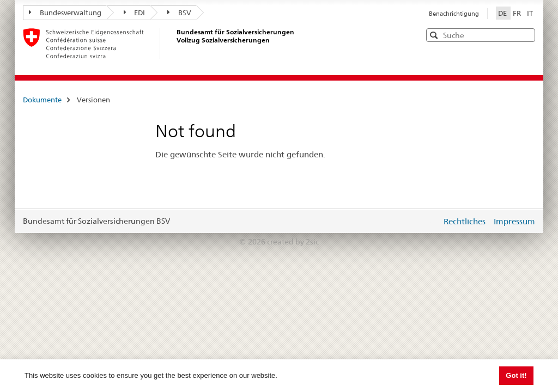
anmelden (425, 221)
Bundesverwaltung (65, 13)
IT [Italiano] (530, 13)
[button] (526, 35)
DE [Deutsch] (503, 13)
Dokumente (42, 100)
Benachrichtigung (454, 14)
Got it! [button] (516, 375)
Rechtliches (465, 221)
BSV (179, 13)
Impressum (514, 221)
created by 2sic (293, 242)
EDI (135, 13)
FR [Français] (518, 13)
